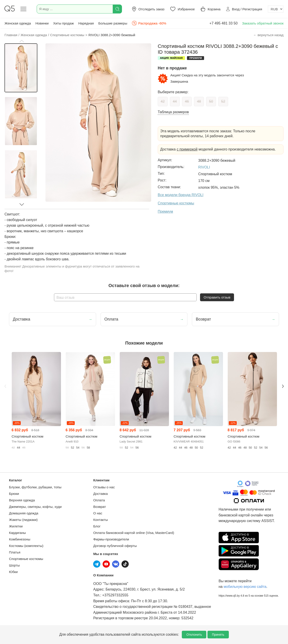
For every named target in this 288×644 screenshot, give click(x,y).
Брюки (14, 494)
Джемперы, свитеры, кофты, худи (35, 507)
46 (187, 101)
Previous (5, 386)
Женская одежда (18, 23)
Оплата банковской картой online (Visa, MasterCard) (134, 533)
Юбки (13, 572)
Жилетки (16, 526)
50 (211, 101)
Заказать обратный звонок (263, 23)
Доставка (100, 494)
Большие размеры (113, 23)
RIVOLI (204, 167)
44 (175, 101)
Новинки (42, 23)
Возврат (99, 507)
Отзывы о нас (104, 487)
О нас (98, 513)
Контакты (100, 520)
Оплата (99, 500)
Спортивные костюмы (26, 559)
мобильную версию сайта (245, 587)
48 (199, 101)
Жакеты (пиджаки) (23, 520)
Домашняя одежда (24, 513)
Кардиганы (17, 533)
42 (163, 101)
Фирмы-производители (111, 539)
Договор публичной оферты (115, 546)
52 (223, 101)
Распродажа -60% (149, 23)
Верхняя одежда (22, 500)
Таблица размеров (173, 112)
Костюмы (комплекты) (26, 546)
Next (283, 386)
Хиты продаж (63, 23)
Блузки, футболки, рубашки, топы (35, 487)
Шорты (14, 565)
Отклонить (194, 635)
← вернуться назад (268, 35)
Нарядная (86, 23)
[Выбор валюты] (276, 9)
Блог (97, 526)
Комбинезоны (20, 539)
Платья (15, 552)
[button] (22, 41)
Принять (218, 635)
